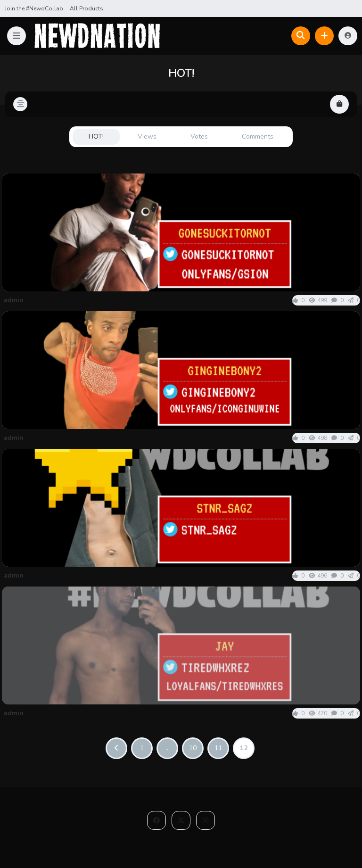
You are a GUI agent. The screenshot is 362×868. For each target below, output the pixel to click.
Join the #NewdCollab (34, 8)
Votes (199, 136)
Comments (258, 136)
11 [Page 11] (218, 748)
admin (14, 300)
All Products (86, 8)
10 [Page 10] (193, 748)
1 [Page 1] (142, 748)
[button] (16, 36)
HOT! (96, 136)
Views (147, 136)
